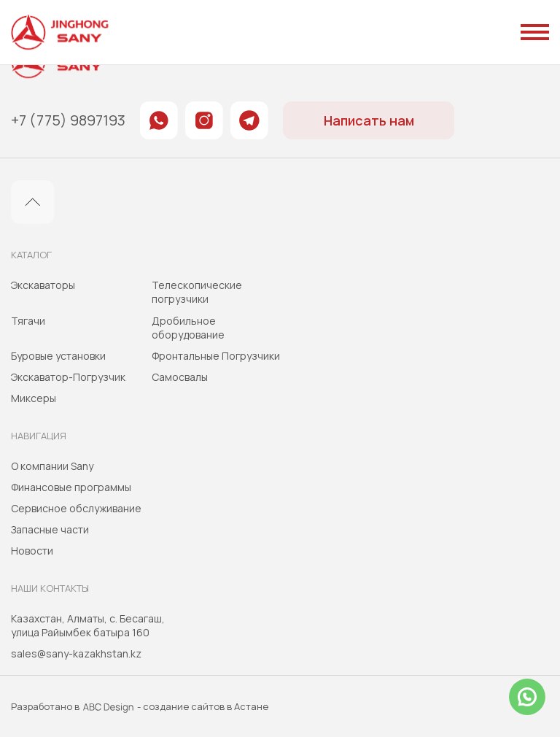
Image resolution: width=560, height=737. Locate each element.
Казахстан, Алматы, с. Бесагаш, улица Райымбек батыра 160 (88, 625)
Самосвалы (180, 377)
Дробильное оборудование (188, 328)
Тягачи (28, 321)
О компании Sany (52, 466)
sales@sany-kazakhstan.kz (76, 653)
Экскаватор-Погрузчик (68, 377)
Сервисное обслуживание (76, 508)
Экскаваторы (43, 285)
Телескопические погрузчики (197, 292)
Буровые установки (58, 356)
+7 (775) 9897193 (68, 120)
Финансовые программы (71, 487)
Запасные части (50, 529)
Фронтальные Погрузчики (216, 356)
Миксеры (34, 398)
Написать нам (369, 120)
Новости (32, 551)
